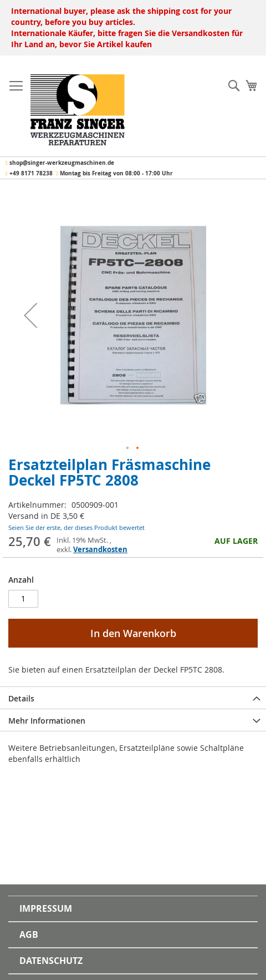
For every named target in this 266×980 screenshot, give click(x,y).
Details (21, 698)
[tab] (133, 698)
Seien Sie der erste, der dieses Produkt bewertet (76, 527)
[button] (30, 315)
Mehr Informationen (47, 721)
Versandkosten (100, 549)
